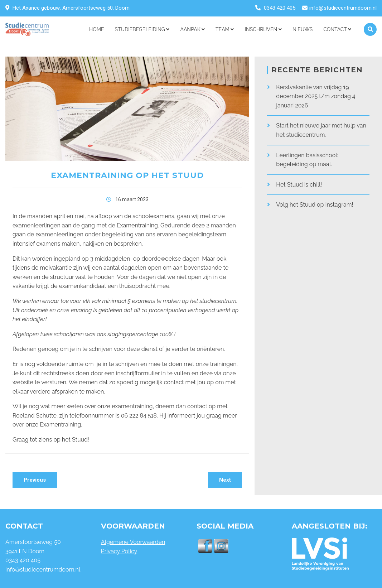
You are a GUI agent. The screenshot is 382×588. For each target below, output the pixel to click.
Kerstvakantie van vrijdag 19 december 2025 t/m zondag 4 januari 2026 (316, 96)
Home (97, 29)
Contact (337, 29)
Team (225, 29)
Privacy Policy (119, 551)
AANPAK (192, 29)
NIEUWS (303, 29)
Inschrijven (263, 29)
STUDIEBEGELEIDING (142, 29)
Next (225, 480)
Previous (35, 480)
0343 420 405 (280, 8)
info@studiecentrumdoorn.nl (343, 8)
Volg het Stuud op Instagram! (315, 205)
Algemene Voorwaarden (133, 542)
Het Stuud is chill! (299, 185)
